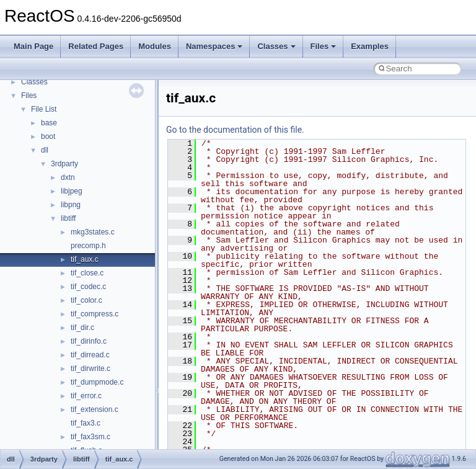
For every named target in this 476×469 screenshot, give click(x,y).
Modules (155, 46)
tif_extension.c (95, 409)
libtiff (68, 218)
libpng (71, 205)
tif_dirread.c (90, 355)
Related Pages (96, 46)
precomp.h (88, 246)
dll (45, 150)
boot (48, 136)
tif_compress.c (95, 314)
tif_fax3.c (86, 423)
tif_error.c (86, 396)
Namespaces (214, 46)
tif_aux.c (85, 259)
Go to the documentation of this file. (235, 130)
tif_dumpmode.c (97, 382)
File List (44, 109)
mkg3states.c (93, 232)
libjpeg (72, 191)
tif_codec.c (88, 287)
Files (324, 46)
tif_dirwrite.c (90, 368)
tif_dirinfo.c (89, 341)
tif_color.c (86, 300)
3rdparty (64, 164)
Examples (370, 46)
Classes (276, 46)
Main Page (33, 46)
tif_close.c (87, 273)
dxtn (68, 177)
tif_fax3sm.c (90, 437)
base (49, 123)
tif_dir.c (82, 328)
